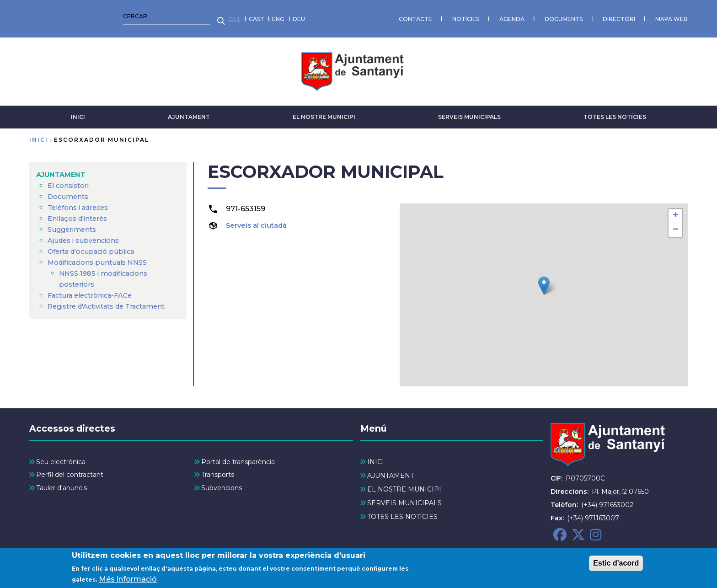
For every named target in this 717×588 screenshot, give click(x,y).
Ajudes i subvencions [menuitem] (86, 234)
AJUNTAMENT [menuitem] (63, 168)
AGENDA (313, 16)
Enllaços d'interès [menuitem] (80, 212)
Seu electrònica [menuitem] (61, 456)
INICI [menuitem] (376, 456)
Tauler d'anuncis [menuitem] (62, 482)
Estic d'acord (616, 563)
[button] (544, 280)
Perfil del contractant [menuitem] (70, 469)
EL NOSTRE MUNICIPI (324, 111)
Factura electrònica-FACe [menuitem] (94, 289)
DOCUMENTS (365, 16)
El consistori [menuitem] (70, 179)
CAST (58, 16)
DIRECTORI (420, 16)
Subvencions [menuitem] (222, 482)
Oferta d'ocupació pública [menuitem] (96, 245)
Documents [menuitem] (70, 190)
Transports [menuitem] (218, 469)
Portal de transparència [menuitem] (238, 456)
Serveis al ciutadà (259, 219)
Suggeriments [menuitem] (74, 223)
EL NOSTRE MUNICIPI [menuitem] (404, 484)
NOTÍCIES (267, 16)
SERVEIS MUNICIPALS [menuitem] (404, 497)
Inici (39, 134)
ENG (79, 16)
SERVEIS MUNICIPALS (469, 111)
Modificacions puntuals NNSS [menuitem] (102, 256)
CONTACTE (217, 16)
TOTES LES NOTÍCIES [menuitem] (402, 511)
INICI (78, 111)
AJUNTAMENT (189, 111)
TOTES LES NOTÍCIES (615, 111)
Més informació (128, 579)
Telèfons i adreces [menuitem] (81, 201)
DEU (100, 16)
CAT (35, 16)
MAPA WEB (473, 16)
